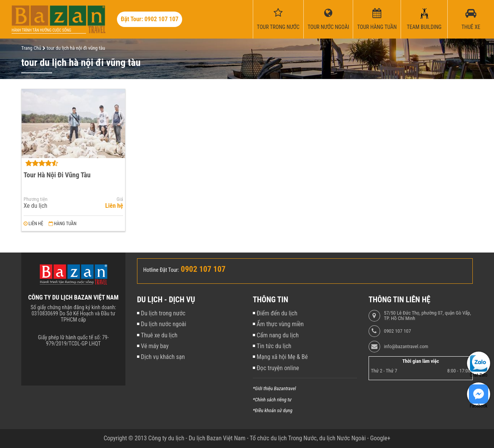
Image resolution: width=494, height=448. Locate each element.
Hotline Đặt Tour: (161, 270)
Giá (120, 199)
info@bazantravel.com (406, 347)
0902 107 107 (398, 331)
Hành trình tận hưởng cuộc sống (41, 30)
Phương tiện (36, 199)
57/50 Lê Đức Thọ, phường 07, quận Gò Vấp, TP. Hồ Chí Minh (427, 316)
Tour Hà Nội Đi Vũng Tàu (57, 175)
